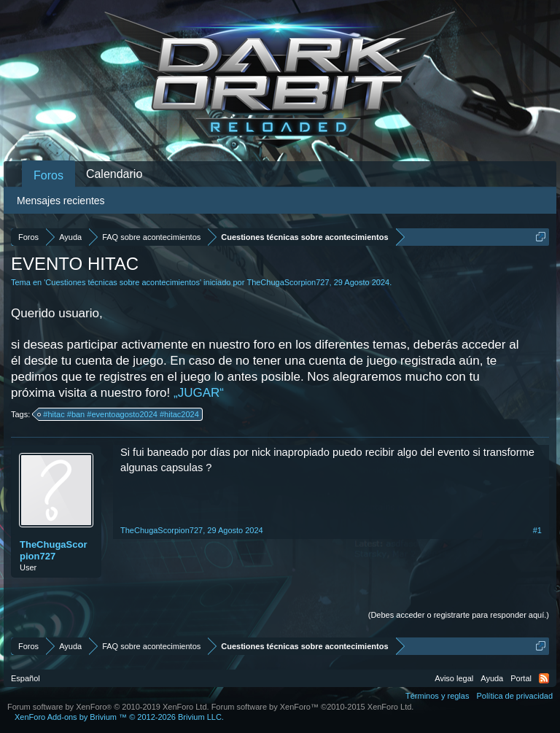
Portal (521, 678)
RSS (544, 678)
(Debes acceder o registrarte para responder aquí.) (459, 615)
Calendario (114, 174)
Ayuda (492, 678)
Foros (48, 175)
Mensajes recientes (61, 201)
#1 (537, 530)
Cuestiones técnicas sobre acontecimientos (122, 282)
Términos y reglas (437, 696)
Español (26, 678)
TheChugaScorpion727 (288, 282)
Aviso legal (454, 678)
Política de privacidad (514, 696)
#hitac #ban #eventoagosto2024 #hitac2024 (118, 414)
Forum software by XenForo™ (313, 707)
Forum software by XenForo (108, 707)
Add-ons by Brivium (119, 717)
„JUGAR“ (199, 393)
